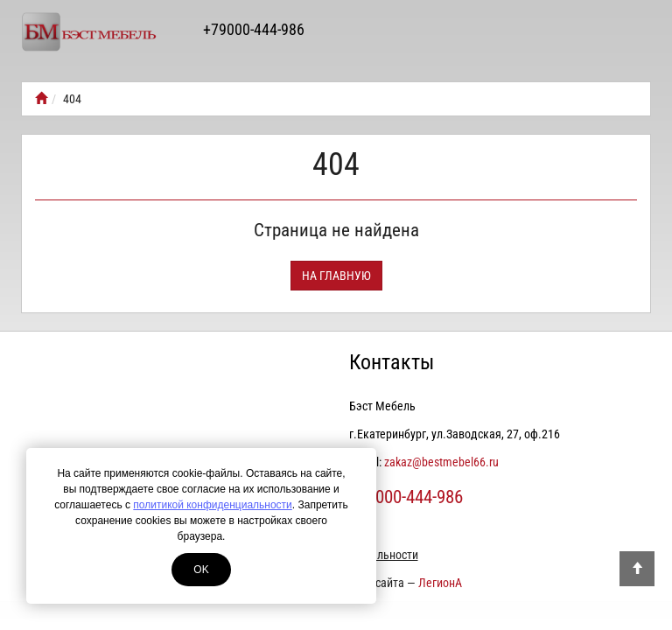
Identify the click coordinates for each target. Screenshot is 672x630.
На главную (336, 276)
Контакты (392, 362)
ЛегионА (440, 583)
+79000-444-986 (254, 29)
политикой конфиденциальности (212, 505)
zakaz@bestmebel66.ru (441, 462)
